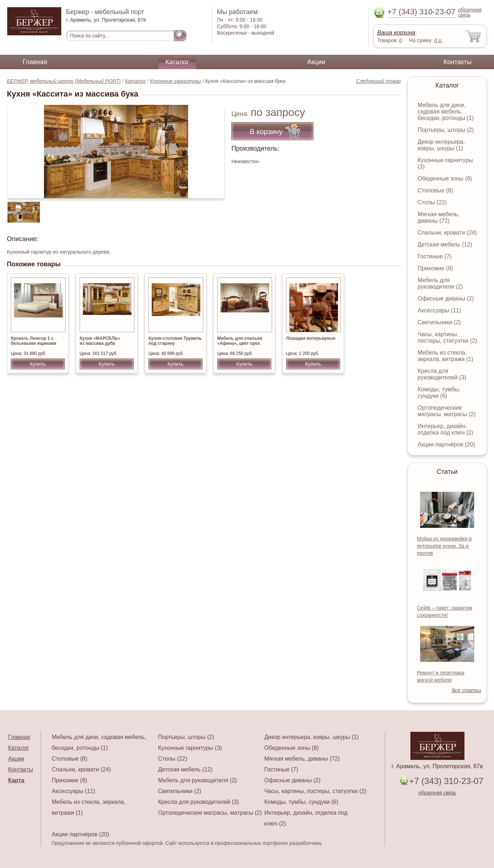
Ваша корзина (396, 33)
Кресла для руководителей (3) (442, 374)
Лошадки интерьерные (311, 338)
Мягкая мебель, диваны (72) (439, 217)
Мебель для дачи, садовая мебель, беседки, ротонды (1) (446, 112)
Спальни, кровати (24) (447, 233)
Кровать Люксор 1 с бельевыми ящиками (34, 341)
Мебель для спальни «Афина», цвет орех (240, 341)
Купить (38, 364)
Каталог (177, 62)
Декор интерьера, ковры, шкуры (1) (441, 145)
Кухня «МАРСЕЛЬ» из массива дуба (100, 341)
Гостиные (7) (435, 256)
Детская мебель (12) (445, 244)
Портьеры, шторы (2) (446, 130)
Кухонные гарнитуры (175, 81)
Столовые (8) (435, 190)
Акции (316, 62)
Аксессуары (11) (439, 310)
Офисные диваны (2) (446, 299)
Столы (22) (432, 202)
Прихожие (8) (435, 268)
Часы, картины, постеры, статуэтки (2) (447, 337)
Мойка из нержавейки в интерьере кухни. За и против (444, 546)
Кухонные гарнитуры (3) (190, 748)
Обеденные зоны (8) (445, 179)
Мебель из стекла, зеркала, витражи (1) (446, 356)
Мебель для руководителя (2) (440, 283)
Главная (35, 62)
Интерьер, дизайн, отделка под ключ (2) (446, 429)
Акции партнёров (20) (446, 444)
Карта (16, 780)
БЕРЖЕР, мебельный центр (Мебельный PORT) (64, 81)
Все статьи (466, 690)
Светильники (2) (439, 322)
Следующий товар (378, 81)
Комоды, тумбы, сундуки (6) (439, 393)
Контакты (458, 62)
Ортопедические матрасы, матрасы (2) (447, 411)
